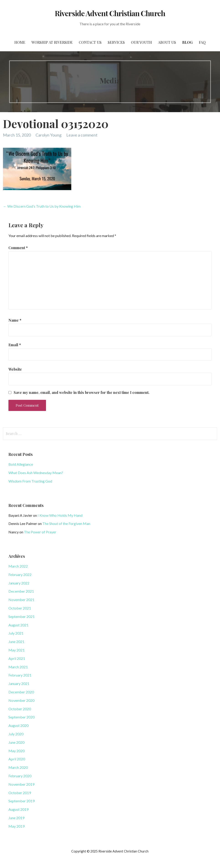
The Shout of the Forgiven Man (66, 523)
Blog (187, 42)
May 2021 (17, 650)
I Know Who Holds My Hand (60, 515)
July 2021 (16, 633)
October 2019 (20, 793)
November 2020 (21, 700)
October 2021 (20, 608)
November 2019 (21, 784)
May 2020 (17, 751)
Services (116, 42)
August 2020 (18, 725)
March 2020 (18, 767)
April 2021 (17, 658)
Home (20, 42)
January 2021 (19, 683)
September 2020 (22, 717)
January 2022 (19, 583)
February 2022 (20, 575)
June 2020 (16, 742)
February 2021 (20, 675)
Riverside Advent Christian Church (110, 13)
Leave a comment (82, 135)
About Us (167, 42)
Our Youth (141, 42)
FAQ (202, 42)
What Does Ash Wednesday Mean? (36, 473)
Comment (18, 248)
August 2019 (18, 809)
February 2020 (20, 776)
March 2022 (18, 566)
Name (15, 320)
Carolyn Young (49, 135)
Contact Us (90, 42)
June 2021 (16, 642)
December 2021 (21, 591)
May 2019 (17, 826)
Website (15, 369)
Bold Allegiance (21, 464)
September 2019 (22, 801)
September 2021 (22, 616)
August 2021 (18, 625)
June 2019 (16, 818)
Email (15, 345)
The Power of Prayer (40, 532)
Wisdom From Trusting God (30, 481)
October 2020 (20, 709)
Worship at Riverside (52, 42)
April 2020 (17, 759)
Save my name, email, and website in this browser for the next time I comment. (82, 393)
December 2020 (21, 692)
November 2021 (21, 600)
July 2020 (16, 734)
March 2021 (18, 667)
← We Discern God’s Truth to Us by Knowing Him (42, 206)
